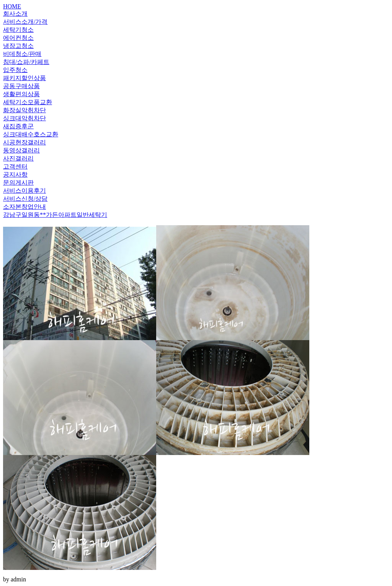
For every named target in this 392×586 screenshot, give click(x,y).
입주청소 (15, 70)
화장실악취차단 (24, 110)
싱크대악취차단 (24, 118)
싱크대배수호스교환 (31, 134)
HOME (12, 6)
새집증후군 (18, 126)
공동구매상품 (21, 86)
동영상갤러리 (21, 150)
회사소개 (15, 14)
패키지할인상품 (24, 78)
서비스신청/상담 (25, 199)
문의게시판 (18, 183)
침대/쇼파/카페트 (26, 62)
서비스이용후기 (24, 191)
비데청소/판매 (22, 54)
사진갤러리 (18, 158)
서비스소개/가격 (25, 22)
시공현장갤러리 (24, 142)
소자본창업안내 (24, 207)
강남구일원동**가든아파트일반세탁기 (55, 215)
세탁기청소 (18, 30)
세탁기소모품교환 (28, 102)
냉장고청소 (18, 46)
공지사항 (15, 174)
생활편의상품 (21, 94)
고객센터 (15, 166)
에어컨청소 (18, 38)
